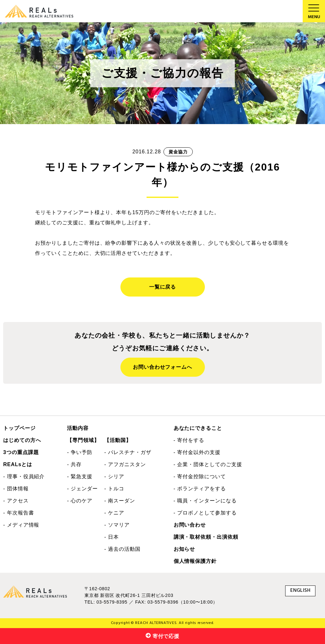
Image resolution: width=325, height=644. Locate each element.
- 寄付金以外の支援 (197, 452)
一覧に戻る (163, 287)
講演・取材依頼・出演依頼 (206, 537)
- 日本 (112, 537)
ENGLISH (300, 591)
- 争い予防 (80, 452)
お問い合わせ (190, 525)
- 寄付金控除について (200, 476)
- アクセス (16, 501)
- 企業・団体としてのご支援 (208, 464)
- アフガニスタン (125, 464)
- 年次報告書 (19, 513)
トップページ (19, 428)
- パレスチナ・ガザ (128, 452)
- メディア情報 (21, 525)
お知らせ (184, 549)
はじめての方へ (22, 440)
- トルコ (114, 489)
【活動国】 (118, 440)
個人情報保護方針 (195, 561)
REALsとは (18, 464)
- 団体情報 (16, 489)
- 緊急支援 (80, 476)
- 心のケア (80, 501)
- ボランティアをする (200, 489)
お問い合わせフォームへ (163, 367)
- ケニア (114, 513)
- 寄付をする (189, 440)
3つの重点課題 (21, 452)
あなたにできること (198, 428)
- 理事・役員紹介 (24, 476)
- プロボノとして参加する (205, 513)
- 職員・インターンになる (205, 501)
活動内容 (78, 428)
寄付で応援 (166, 636)
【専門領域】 (83, 440)
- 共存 (74, 464)
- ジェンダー (82, 489)
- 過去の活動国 (122, 549)
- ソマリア (117, 525)
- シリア (114, 476)
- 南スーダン (120, 501)
